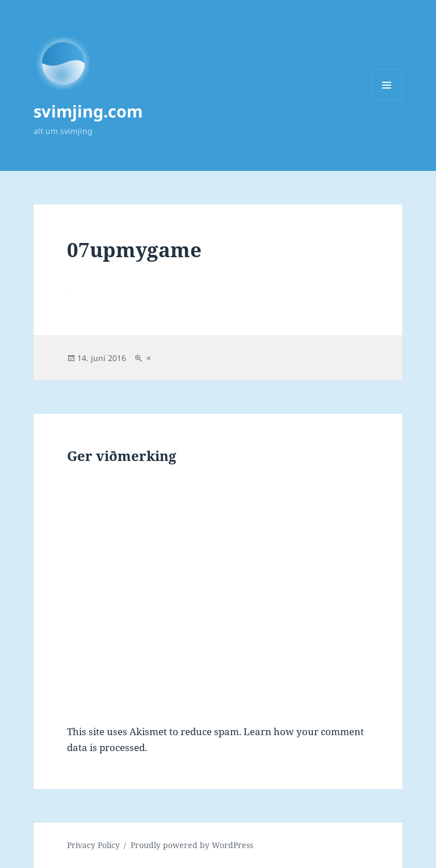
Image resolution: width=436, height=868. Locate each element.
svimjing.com (88, 111)
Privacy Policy (93, 845)
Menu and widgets (387, 101)
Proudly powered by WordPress (192, 845)
